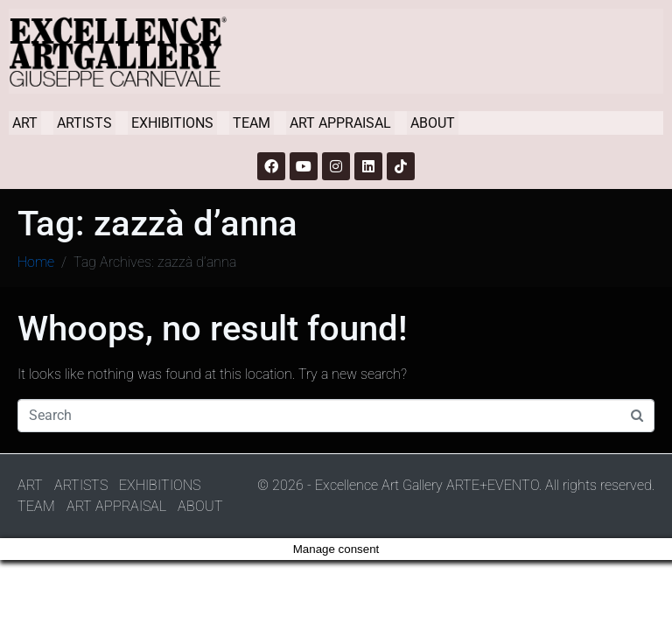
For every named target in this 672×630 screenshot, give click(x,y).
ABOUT (433, 123)
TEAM (252, 123)
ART (25, 123)
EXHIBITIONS (172, 123)
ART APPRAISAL (340, 123)
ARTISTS (84, 123)
